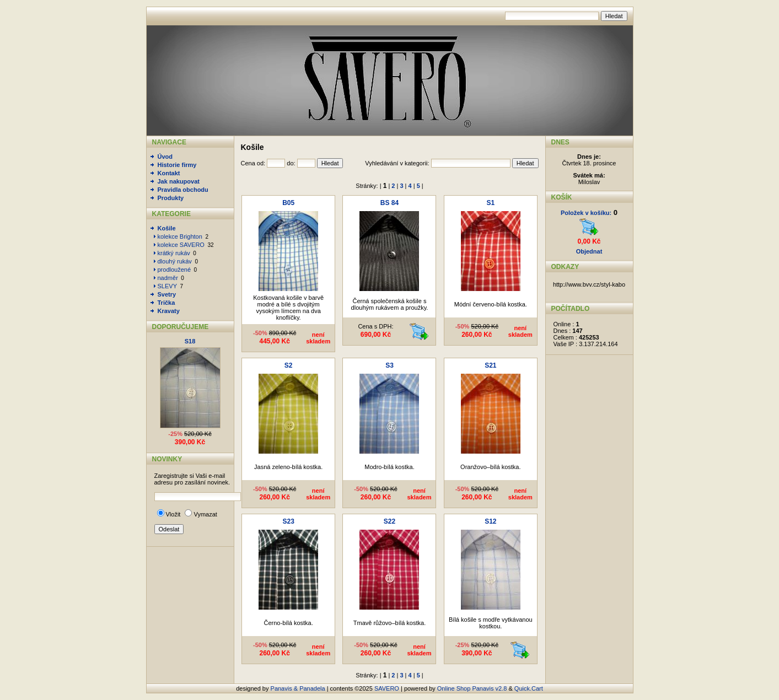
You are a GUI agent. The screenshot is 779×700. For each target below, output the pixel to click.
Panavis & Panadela (299, 688)
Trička (166, 303)
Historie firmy (177, 165)
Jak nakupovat (179, 181)
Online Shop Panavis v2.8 (472, 688)
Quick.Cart (529, 688)
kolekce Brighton (180, 236)
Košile (167, 228)
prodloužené (174, 270)
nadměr (168, 278)
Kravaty (169, 311)
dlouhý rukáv (175, 261)
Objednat (589, 251)
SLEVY (167, 286)
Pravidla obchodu (183, 190)
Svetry (167, 294)
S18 (190, 341)
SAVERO (387, 688)
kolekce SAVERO (181, 245)
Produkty (171, 198)
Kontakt (169, 173)
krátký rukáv (174, 253)
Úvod (165, 157)
